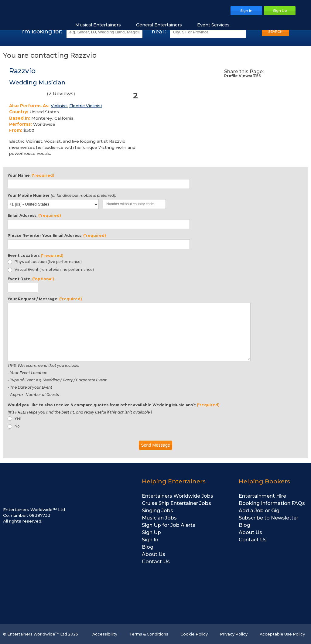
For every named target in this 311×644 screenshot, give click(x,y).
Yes (14, 418)
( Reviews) (42, 95)
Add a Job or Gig (259, 511)
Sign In (150, 540)
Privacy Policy (234, 634)
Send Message (155, 445)
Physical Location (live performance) (45, 262)
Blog (148, 547)
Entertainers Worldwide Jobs (178, 496)
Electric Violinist (86, 106)
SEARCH (275, 32)
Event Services (216, 25)
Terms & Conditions (149, 634)
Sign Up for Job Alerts (169, 525)
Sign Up (151, 532)
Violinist (59, 106)
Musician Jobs (159, 518)
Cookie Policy (194, 634)
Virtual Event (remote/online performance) (51, 270)
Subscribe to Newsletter (268, 518)
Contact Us (156, 562)
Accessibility (105, 634)
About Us (154, 554)
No (14, 426)
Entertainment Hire (262, 496)
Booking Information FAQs (272, 503)
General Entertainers (162, 25)
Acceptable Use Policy (282, 634)
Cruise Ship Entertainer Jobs (176, 503)
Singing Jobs (157, 511)
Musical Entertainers (101, 25)
